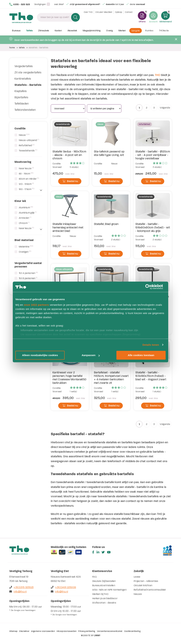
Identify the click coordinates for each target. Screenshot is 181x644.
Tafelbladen (22, 104)
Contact (129, 17)
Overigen (25, 252)
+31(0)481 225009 (63, 587)
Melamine (26, 247)
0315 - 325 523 (20, 4)
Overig (109, 31)
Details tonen (151, 345)
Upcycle (135, 31)
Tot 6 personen (28, 278)
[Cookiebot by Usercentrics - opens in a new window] (151, 287)
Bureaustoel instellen (104, 585)
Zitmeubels (44, 31)
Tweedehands (28, 151)
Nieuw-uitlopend (29, 140)
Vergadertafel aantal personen (28, 265)
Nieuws (138, 594)
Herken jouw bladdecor (105, 598)
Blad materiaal (24, 240)
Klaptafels (21, 91)
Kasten (58, 31)
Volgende (165, 108)
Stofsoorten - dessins (104, 603)
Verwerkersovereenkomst (110, 631)
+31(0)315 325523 (21, 587)
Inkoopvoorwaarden (67, 631)
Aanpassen (91, 355)
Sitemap (13, 631)
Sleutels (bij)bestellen (104, 581)
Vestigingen (40, 4)
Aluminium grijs (28, 213)
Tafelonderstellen (25, 110)
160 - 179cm (27, 189)
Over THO (88, 17)
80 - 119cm (26, 174)
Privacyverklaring (87, 631)
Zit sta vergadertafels (28, 72)
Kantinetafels (23, 79)
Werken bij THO (100, 594)
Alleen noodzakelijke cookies (40, 355)
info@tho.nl (18, 592)
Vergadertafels (24, 66)
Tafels (29, 31)
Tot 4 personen (28, 273)
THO (158, 75)
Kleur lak (20, 201)
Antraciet (25, 218)
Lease (137, 577)
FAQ (94, 577)
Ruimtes (149, 31)
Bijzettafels (21, 97)
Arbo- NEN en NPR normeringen (109, 590)
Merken (122, 31)
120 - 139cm (26, 184)
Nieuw (24, 135)
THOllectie (164, 31)
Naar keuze (26, 168)
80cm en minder (29, 179)
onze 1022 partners (36, 305)
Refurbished (27, 145)
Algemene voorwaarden (43, 631)
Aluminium (26, 207)
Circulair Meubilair (104, 17)
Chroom (24, 223)
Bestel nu (70, 181)
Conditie (20, 128)
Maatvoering (23, 162)
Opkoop (119, 17)
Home (12, 48)
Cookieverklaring (132, 631)
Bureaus (16, 31)
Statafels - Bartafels (28, 85)
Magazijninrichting (92, 31)
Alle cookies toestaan (141, 355)
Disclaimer (24, 631)
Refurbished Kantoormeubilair (150, 590)
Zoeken (75, 17)
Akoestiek (72, 31)
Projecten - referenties (146, 581)
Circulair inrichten (143, 585)
